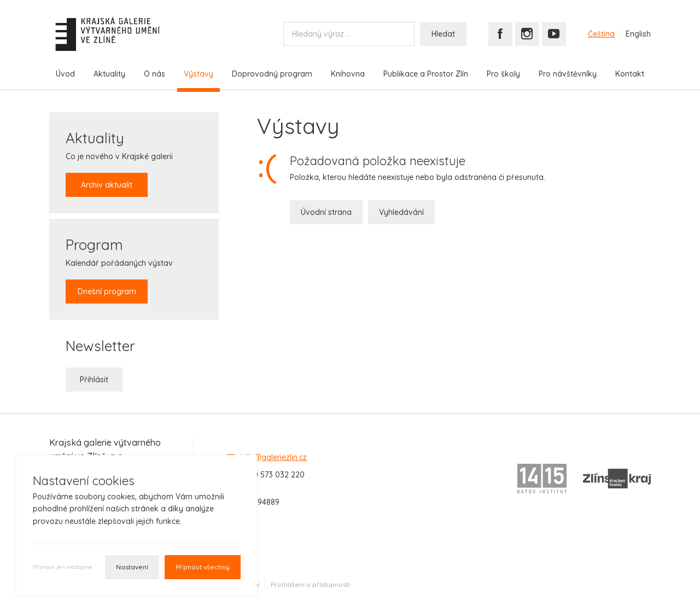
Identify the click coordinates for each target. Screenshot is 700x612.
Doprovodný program (272, 74)
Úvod (65, 74)
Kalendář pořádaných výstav (119, 269)
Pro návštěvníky (568, 74)
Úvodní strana (326, 212)
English (638, 34)
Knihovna (348, 74)
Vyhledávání (401, 212)
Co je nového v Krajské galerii (119, 163)
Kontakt (630, 74)
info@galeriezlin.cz (273, 457)
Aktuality (109, 74)
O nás (154, 74)
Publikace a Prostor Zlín (426, 74)
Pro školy (503, 74)
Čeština (601, 34)
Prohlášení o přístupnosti (310, 584)
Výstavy (199, 74)
